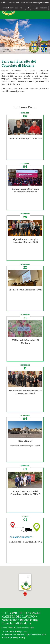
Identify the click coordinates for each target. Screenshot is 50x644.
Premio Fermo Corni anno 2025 (25, 290)
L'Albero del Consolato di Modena (25, 341)
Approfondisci (41, 8)
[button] (25, 585)
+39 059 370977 (13, 632)
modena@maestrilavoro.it (14, 635)
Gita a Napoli (25, 441)
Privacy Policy (18, 638)
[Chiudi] (28, 568)
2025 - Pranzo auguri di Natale (25, 138)
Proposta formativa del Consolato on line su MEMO (25, 493)
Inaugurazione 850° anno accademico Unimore (25, 190)
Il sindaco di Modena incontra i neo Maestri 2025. (25, 392)
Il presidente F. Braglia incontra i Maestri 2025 (25, 241)
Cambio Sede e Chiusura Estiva (25, 542)
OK (28, 8)
